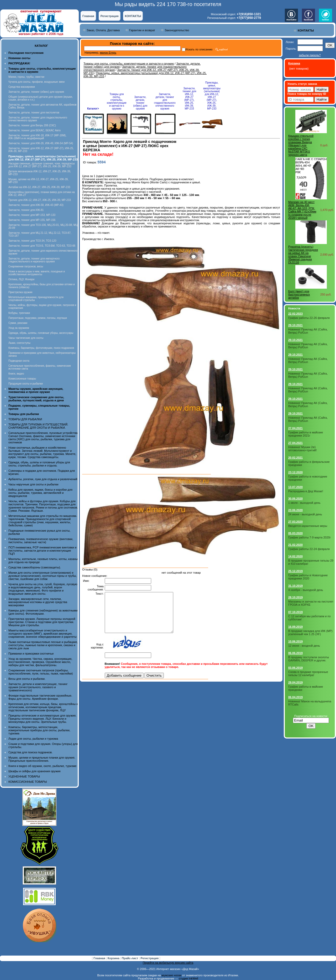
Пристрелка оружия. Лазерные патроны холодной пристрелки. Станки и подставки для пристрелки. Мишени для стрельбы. (42, 622)
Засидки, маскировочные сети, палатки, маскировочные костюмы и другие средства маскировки (38, 602)
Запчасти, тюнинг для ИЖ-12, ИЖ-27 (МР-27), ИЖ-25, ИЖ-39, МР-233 (189, 98)
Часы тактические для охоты (26, 338)
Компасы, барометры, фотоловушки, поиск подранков (41, 348)
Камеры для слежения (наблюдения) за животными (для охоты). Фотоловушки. (43, 612)
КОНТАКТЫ (133, 16)
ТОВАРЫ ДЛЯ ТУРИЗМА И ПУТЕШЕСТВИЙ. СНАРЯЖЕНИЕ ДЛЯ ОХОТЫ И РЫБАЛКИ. (38, 426)
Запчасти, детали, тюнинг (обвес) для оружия (36, 92)
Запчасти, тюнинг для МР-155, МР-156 (32, 220)
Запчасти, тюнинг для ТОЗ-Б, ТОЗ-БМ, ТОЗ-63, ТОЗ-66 (42, 246)
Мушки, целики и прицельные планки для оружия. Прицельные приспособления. (42, 759)
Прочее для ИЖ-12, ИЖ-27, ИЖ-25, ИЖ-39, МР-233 (40, 200)
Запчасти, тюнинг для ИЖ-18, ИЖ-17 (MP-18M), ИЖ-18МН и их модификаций (37, 137)
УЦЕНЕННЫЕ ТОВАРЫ (24, 776)
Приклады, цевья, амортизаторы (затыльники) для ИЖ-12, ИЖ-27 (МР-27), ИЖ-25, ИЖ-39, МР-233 (212, 96)
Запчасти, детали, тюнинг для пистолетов (34, 113)
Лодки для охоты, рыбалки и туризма (33, 739)
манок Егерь (108, 53)
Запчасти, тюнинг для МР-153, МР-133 (32, 215)
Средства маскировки (22, 87)
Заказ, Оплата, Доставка (103, 30)
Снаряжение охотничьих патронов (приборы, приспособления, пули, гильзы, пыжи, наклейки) (41, 672)
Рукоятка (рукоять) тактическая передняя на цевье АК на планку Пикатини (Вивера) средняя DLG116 (303, 255)
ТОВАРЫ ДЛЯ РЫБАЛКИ (25, 419)
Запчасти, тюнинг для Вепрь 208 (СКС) (32, 125)
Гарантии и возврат (142, 30)
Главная (88, 16)
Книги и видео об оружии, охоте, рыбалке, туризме (42, 766)
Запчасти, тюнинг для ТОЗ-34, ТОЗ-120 (32, 241)
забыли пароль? (310, 55)
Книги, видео (16, 374)
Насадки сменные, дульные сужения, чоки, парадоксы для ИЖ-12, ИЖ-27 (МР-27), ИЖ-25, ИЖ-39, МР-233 (41, 165)
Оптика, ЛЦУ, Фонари (21, 279)
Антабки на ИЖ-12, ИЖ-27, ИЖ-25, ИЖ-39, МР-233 (39, 187)
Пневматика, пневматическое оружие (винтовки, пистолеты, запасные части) (41, 541)
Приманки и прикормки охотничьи (31, 654)
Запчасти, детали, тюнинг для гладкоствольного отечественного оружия (165, 101)
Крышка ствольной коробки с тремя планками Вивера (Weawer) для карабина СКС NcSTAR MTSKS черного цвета (301, 145)
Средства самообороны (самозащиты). (35, 567)
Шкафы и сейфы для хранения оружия (34, 771)
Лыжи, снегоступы (19, 343)
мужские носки (172, 975)
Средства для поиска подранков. (30, 752)
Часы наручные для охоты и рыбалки (33, 484)
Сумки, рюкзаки (18, 323)
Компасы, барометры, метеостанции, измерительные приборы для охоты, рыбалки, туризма (39, 730)
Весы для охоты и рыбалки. (27, 679)
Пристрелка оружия (20, 292)
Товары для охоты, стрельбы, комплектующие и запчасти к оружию (129, 64)
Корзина (114, 958)
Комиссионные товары (22, 379)
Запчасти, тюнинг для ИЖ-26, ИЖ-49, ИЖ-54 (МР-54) (41, 143)
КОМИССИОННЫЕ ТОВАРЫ (28, 782)
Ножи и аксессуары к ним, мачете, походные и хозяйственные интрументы (37, 273)
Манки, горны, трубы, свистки (26, 77)
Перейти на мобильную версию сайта (168, 963)
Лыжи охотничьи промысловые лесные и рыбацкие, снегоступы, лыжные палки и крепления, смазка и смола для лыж (43, 645)
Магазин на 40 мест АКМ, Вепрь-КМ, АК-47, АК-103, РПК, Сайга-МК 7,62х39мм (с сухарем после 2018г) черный (302, 210)
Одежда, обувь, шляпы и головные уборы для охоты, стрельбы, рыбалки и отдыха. (39, 464)
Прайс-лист (130, 958)
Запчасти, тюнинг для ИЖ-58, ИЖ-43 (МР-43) (36, 205)
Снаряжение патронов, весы (26, 266)
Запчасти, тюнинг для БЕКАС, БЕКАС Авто (35, 130)
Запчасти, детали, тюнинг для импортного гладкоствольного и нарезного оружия (34, 260)
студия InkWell (188, 978)
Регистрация (110, 16)
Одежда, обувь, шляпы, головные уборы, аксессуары (41, 333)
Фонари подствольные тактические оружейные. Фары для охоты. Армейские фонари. (40, 697)
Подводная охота (19, 361)
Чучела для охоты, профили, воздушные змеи (36, 82)
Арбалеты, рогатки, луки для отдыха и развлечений (43, 479)
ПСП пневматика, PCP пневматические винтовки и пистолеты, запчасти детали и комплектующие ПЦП (42, 551)
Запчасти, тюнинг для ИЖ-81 (26, 210)
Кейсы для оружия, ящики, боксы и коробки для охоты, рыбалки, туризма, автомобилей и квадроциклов (40, 493)
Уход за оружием (19, 328)
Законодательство (177, 30)
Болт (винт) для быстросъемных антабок (299, 294)
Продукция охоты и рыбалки (26, 384)
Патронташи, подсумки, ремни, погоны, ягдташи (38, 318)
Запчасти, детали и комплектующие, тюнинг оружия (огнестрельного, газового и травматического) (38, 687)
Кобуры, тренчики (19, 313)
